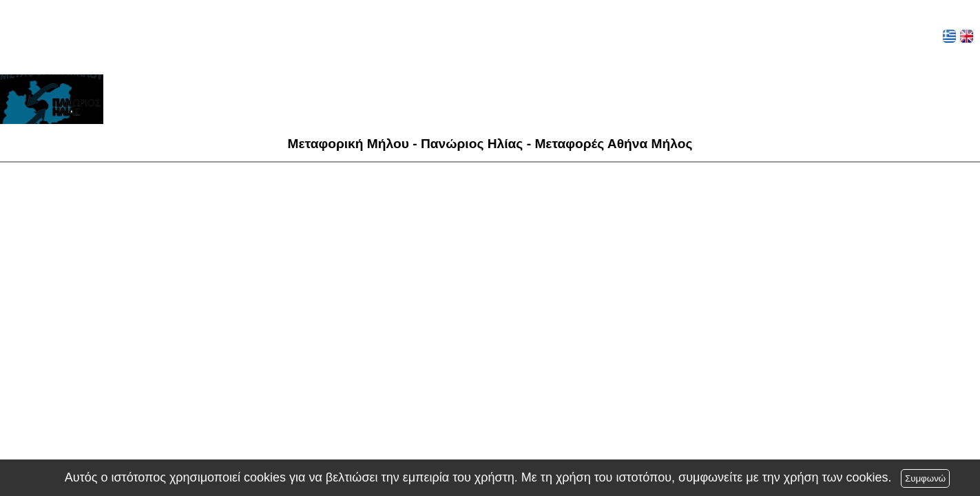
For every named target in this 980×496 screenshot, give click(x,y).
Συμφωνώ (925, 478)
